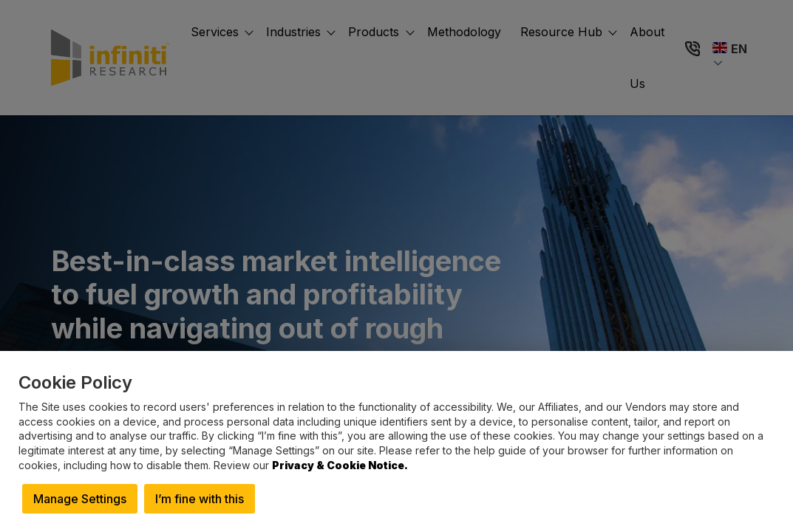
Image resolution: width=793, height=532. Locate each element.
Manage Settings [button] (80, 499)
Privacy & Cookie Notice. (340, 465)
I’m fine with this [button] (200, 499)
